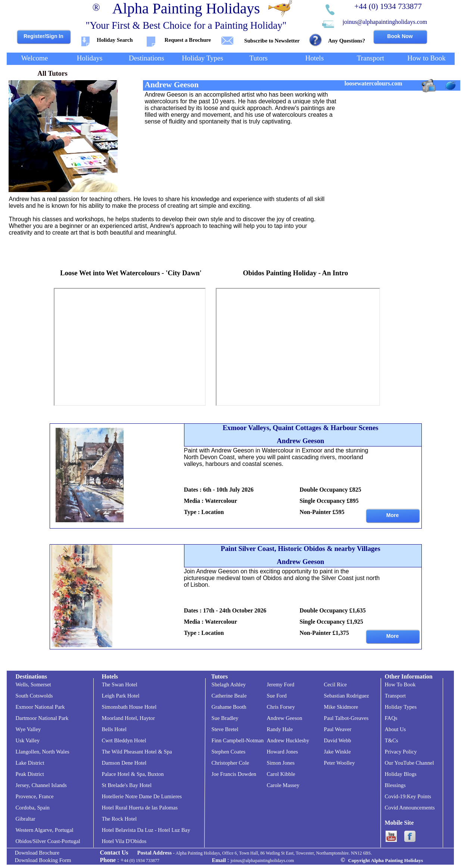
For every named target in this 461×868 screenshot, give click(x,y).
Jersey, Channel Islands (41, 785)
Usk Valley (28, 740)
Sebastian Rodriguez (347, 696)
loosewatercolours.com (373, 83)
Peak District (30, 774)
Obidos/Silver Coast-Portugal (48, 841)
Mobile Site (399, 823)
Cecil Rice (336, 684)
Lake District (30, 763)
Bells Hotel (114, 729)
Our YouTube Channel (409, 763)
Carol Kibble (281, 774)
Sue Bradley (225, 718)
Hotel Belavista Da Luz (128, 830)
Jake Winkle (337, 752)
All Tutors (52, 73)
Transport (395, 696)
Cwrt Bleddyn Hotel (124, 740)
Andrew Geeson (285, 718)
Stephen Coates (229, 752)
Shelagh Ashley (229, 684)
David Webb (338, 740)
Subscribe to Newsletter (272, 41)
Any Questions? (347, 41)
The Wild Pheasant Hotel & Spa (137, 752)
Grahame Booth (229, 707)
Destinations (31, 676)
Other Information (409, 676)
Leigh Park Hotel (121, 696)
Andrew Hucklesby (288, 740)
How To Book (400, 684)
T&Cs (392, 740)
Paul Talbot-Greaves (346, 718)
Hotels (110, 676)
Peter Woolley (339, 763)
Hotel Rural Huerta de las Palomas (140, 808)
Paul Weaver (338, 729)
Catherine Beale (229, 696)
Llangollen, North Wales (43, 752)
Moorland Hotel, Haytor (128, 718)
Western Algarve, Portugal (45, 830)
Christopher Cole (230, 763)
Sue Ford (277, 696)
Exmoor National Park (40, 707)
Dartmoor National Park (42, 718)
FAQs (391, 718)
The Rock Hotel (119, 819)
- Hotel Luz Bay (172, 830)
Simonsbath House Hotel (129, 707)
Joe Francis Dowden (234, 774)
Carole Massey (283, 785)
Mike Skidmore (341, 707)
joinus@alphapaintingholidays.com (385, 22)
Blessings (395, 785)
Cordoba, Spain (33, 808)
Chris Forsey (281, 707)
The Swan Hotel (120, 684)
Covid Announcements (410, 808)
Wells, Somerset (33, 684)
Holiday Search (115, 40)
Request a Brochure (188, 40)
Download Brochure (37, 853)
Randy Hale (280, 729)
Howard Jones (283, 752)
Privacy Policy (401, 752)
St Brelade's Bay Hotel (127, 785)
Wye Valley (28, 729)
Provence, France (35, 796)
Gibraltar (26, 819)
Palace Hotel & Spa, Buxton (133, 774)
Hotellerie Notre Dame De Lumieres (142, 796)
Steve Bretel (225, 729)
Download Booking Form (43, 860)
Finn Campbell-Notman (238, 740)
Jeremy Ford (281, 684)
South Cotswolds (34, 696)
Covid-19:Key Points (408, 796)
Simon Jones (281, 763)
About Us (395, 729)
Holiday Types (401, 707)
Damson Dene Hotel (124, 763)
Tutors (220, 676)
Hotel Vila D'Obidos (124, 841)
